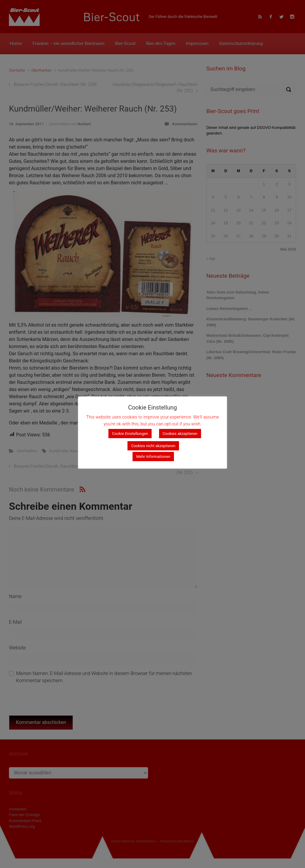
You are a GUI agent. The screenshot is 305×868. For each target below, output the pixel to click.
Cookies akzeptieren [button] (180, 434)
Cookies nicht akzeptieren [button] (153, 446)
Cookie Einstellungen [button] (130, 434)
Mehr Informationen (153, 457)
